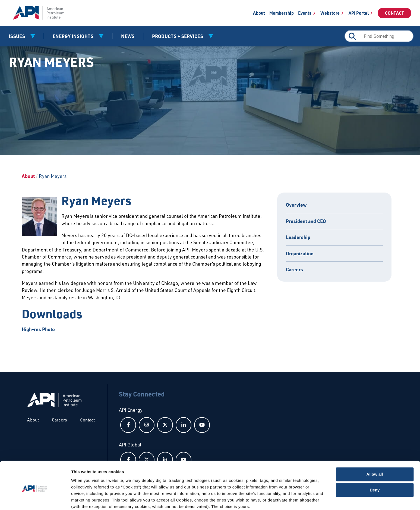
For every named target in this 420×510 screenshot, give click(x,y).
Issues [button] (17, 36)
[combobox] (379, 36)
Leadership (298, 237)
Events (305, 13)
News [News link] (128, 36)
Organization (300, 253)
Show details (84, 499)
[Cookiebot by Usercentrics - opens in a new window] (35, 499)
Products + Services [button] (178, 36)
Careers (294, 269)
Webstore (330, 13)
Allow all (375, 452)
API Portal (359, 13)
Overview (296, 205)
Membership (282, 13)
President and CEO (306, 221)
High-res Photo (38, 329)
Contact (394, 13)
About (259, 13)
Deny (375, 468)
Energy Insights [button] (74, 36)
